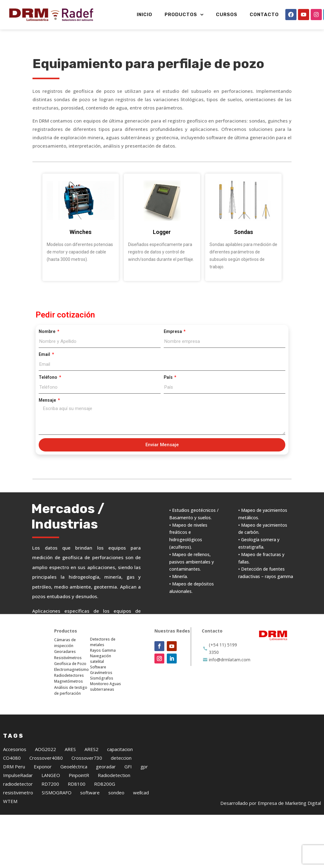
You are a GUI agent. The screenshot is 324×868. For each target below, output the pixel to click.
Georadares (65, 652)
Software (98, 667)
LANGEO (51, 775)
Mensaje (48, 400)
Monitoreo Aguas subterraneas (106, 687)
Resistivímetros (68, 658)
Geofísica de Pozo (70, 664)
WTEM (10, 801)
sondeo (116, 792)
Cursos (227, 15)
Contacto (264, 15)
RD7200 (50, 784)
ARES (70, 749)
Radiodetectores (69, 675)
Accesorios (15, 749)
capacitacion (120, 749)
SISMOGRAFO (57, 792)
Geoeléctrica (74, 767)
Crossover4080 (46, 758)
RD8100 (77, 784)
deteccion (121, 758)
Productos (184, 15)
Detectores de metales (103, 642)
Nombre (48, 331)
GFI (128, 767)
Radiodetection (114, 775)
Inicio (145, 15)
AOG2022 (45, 749)
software (90, 792)
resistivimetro (18, 792)
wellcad (141, 792)
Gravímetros (101, 673)
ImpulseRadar (18, 775)
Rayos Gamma (103, 650)
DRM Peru (14, 767)
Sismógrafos (102, 678)
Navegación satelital (101, 659)
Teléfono (48, 377)
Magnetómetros (69, 681)
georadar (106, 767)
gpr (144, 767)
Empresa (173, 331)
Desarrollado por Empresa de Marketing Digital (271, 803)
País (169, 377)
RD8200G (105, 784)
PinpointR (79, 775)
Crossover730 (87, 758)
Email (45, 354)
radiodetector (18, 784)
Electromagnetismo (71, 669)
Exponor (43, 767)
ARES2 (91, 749)
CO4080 (12, 758)
